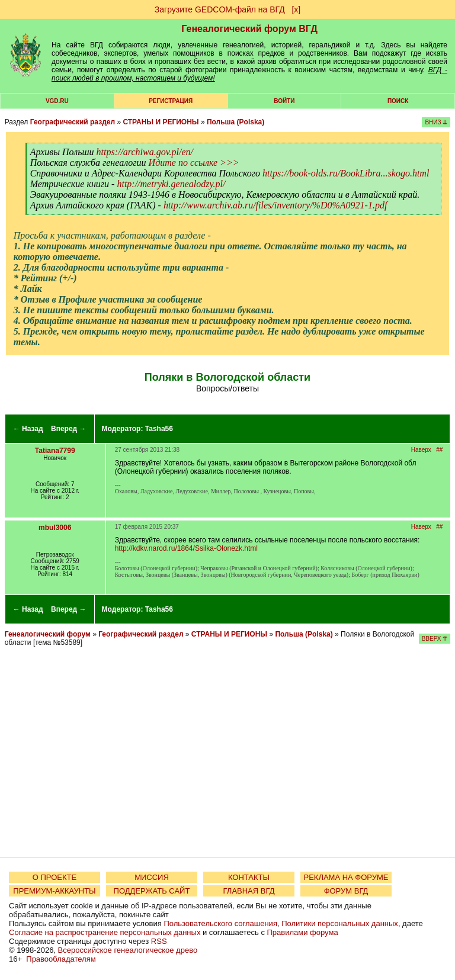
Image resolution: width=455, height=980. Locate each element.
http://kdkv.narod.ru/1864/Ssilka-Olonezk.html (186, 548)
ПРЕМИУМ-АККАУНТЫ (54, 891)
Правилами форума (303, 932)
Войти (284, 101)
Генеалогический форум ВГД (249, 29)
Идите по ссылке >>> (194, 163)
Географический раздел (73, 122)
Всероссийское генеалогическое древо (128, 950)
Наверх (421, 450)
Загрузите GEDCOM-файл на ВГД (220, 9)
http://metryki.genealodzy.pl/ (171, 184)
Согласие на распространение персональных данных (105, 932)
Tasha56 (159, 429)
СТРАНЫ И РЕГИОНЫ (161, 122)
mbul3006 (55, 528)
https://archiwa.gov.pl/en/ (145, 152)
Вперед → (69, 429)
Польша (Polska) (235, 122)
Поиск (398, 101)
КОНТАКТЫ (249, 877)
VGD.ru (57, 101)
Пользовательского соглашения (220, 923)
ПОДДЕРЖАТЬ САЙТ (152, 891)
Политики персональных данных (340, 923)
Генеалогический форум (48, 634)
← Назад (28, 429)
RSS (159, 941)
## (439, 450)
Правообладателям (61, 959)
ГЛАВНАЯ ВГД (249, 891)
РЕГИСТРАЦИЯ (171, 101)
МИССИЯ (152, 877)
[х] (296, 9)
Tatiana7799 (55, 451)
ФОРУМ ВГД (346, 891)
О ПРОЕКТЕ (55, 877)
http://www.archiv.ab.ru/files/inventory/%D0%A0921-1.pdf (275, 205)
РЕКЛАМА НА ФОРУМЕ (346, 877)
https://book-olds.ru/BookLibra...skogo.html (346, 173)
